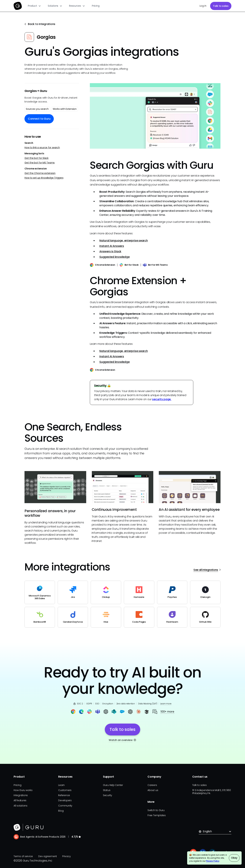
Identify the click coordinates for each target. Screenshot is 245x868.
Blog (61, 811)
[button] (34, 6)
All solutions (21, 806)
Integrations (21, 795)
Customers (65, 790)
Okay (234, 858)
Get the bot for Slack (36, 158)
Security (108, 795)
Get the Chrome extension (40, 173)
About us (153, 790)
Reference (64, 795)
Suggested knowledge (114, 257)
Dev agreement (48, 856)
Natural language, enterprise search (124, 241)
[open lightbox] (155, 116)
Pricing (96, 6)
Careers (152, 785)
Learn (61, 785)
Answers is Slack (110, 251)
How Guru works (23, 790)
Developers (65, 800)
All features (20, 800)
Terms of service (23, 856)
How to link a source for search (42, 148)
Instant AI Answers (112, 246)
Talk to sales (221, 6)
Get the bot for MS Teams (40, 163)
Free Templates (157, 815)
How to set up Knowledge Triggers (44, 178)
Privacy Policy (213, 861)
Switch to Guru (156, 810)
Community (65, 806)
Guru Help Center (113, 785)
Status (107, 790)
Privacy (66, 856)
